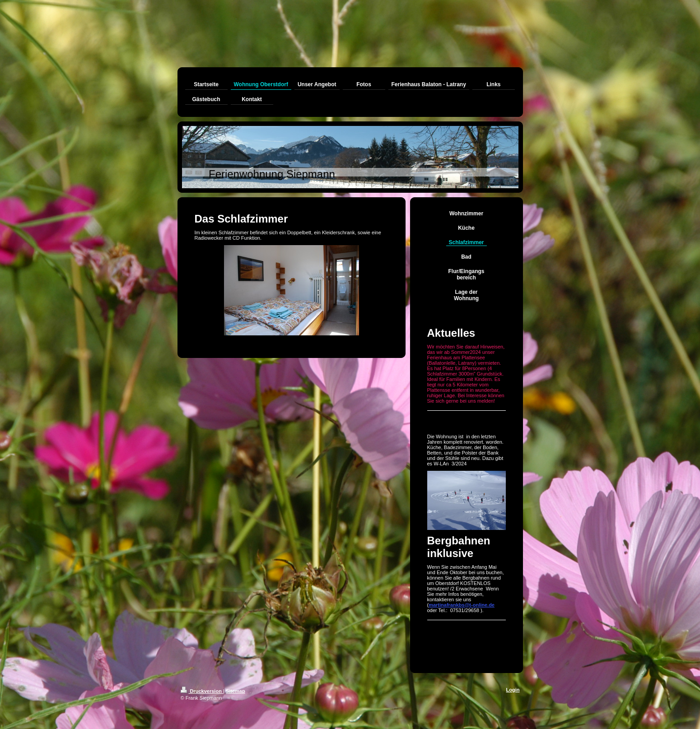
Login (513, 690)
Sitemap (236, 691)
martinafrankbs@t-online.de (462, 605)
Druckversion (202, 691)
